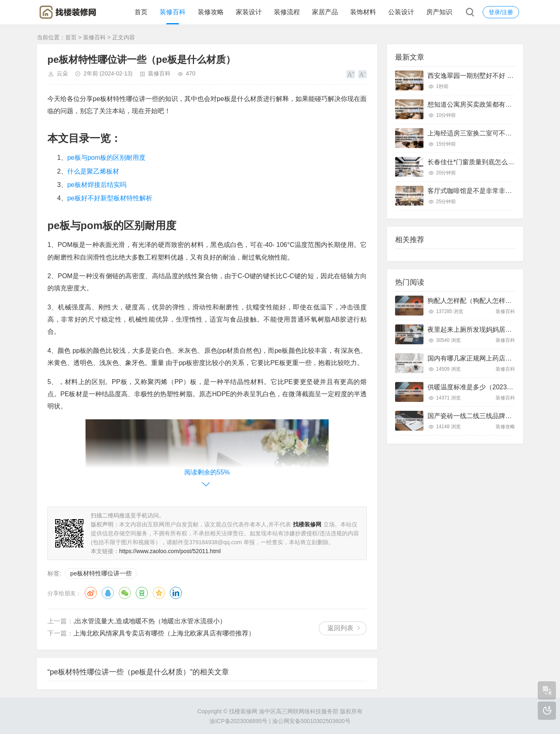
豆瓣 (142, 593)
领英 (176, 593)
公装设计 (401, 12)
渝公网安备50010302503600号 (311, 721)
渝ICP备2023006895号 (238, 721)
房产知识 (439, 12)
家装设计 (249, 12)
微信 (125, 593)
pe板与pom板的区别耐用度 (106, 158)
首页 (141, 12)
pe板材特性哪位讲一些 (101, 573)
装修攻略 (211, 12)
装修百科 (173, 12)
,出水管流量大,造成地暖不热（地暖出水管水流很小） (150, 621)
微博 (91, 593)
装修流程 (287, 12)
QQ (108, 593)
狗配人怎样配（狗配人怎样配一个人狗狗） (489, 301)
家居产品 (325, 12)
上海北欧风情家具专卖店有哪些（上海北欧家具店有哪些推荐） (164, 633)
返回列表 (340, 628)
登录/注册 (501, 12)
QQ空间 (159, 593)
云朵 (62, 73)
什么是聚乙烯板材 (93, 171)
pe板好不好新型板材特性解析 (110, 198)
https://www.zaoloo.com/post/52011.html (170, 551)
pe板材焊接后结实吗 (97, 185)
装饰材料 (363, 12)
